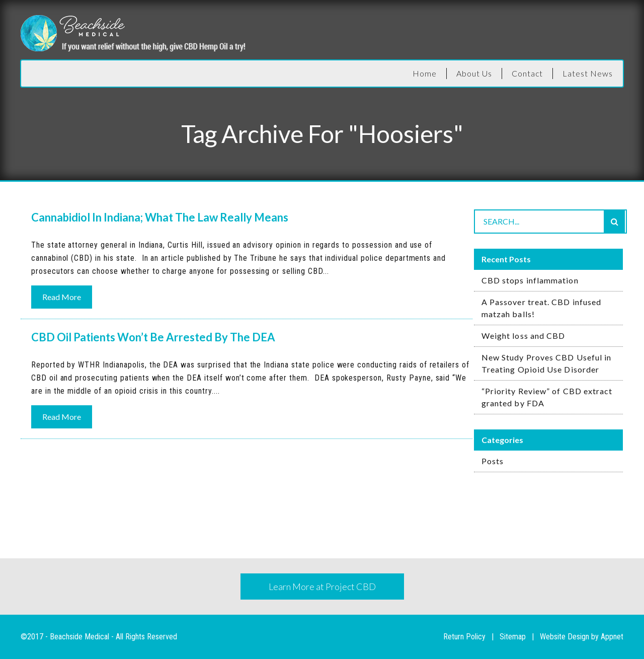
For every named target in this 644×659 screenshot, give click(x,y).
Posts (493, 461)
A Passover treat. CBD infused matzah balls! (541, 308)
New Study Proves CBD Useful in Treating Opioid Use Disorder (546, 363)
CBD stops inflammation (530, 280)
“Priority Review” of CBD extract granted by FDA (547, 397)
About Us (474, 73)
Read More (62, 297)
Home (425, 73)
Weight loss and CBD (524, 336)
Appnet (612, 637)
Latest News (588, 73)
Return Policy (464, 637)
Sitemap (513, 637)
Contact (528, 73)
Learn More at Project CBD (322, 587)
